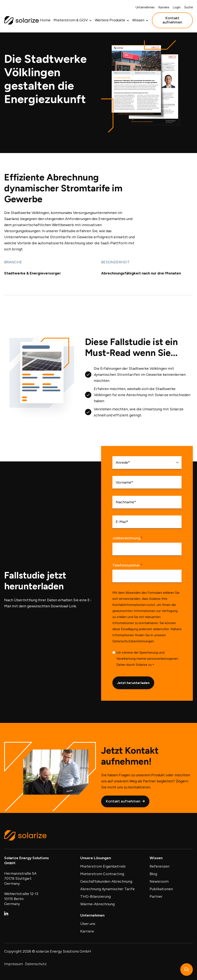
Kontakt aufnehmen (172, 20)
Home (45, 20)
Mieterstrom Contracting (102, 874)
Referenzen (160, 866)
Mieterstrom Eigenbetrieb (103, 866)
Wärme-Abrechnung (97, 904)
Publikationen (161, 889)
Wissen (138, 20)
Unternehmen (145, 7)
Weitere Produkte (110, 20)
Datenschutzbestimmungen (133, 655)
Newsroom (159, 881)
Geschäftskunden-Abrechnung (106, 881)
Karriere (164, 7)
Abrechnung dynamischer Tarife (107, 889)
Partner (156, 896)
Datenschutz (36, 964)
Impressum (14, 964)
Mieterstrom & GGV (71, 20)
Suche (189, 7)
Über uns (88, 924)
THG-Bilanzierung (95, 896)
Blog (153, 874)
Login (177, 7)
